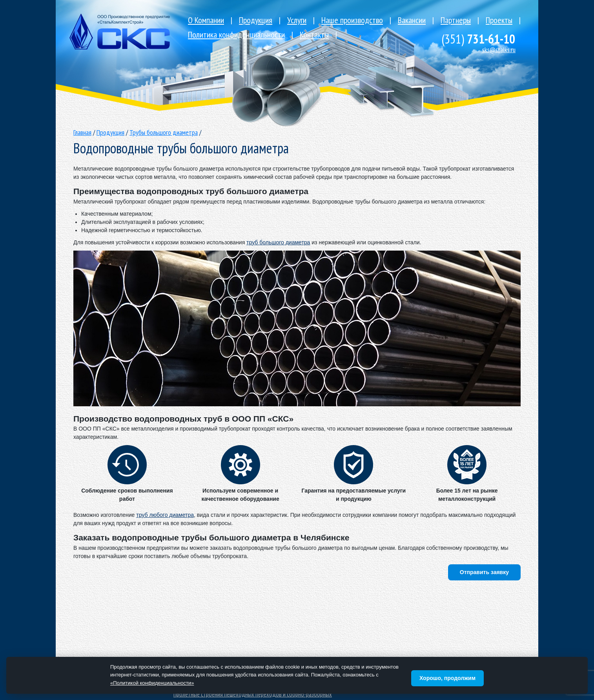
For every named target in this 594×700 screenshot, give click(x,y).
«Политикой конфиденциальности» (152, 683)
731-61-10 (478, 39)
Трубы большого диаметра (164, 132)
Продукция (110, 132)
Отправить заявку (484, 572)
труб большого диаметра (278, 242)
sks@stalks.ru (499, 50)
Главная (82, 132)
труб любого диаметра (165, 515)
